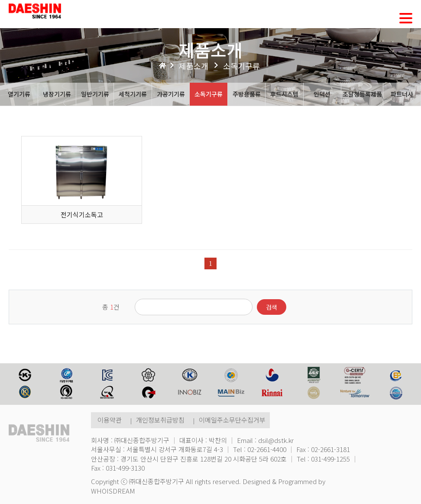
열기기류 (19, 94)
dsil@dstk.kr (276, 440)
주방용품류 (247, 94)
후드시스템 (284, 94)
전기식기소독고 (82, 215)
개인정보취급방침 (160, 420)
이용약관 (110, 420)
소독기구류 (209, 94)
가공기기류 (171, 94)
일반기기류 (95, 94)
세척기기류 (133, 94)
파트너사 (402, 94)
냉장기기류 (57, 94)
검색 (272, 307)
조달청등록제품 (362, 94)
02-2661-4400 (267, 449)
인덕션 (322, 94)
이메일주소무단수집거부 (232, 420)
